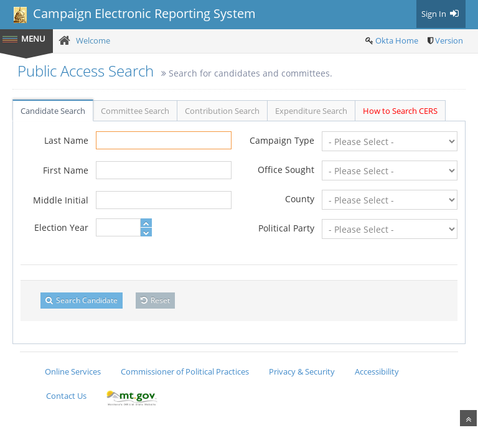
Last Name (66, 140)
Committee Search (135, 111)
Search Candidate (82, 300)
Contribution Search (222, 111)
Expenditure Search (311, 111)
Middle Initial (61, 200)
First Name (66, 170)
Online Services (73, 371)
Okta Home (397, 40)
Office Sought (286, 170)
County (300, 199)
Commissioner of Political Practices (185, 371)
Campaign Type (282, 140)
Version (449, 40)
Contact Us (66, 396)
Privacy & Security (302, 371)
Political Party (286, 228)
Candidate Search (53, 111)
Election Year (61, 227)
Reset (155, 300)
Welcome (93, 40)
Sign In (441, 14)
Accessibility (377, 371)
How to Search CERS (400, 111)
